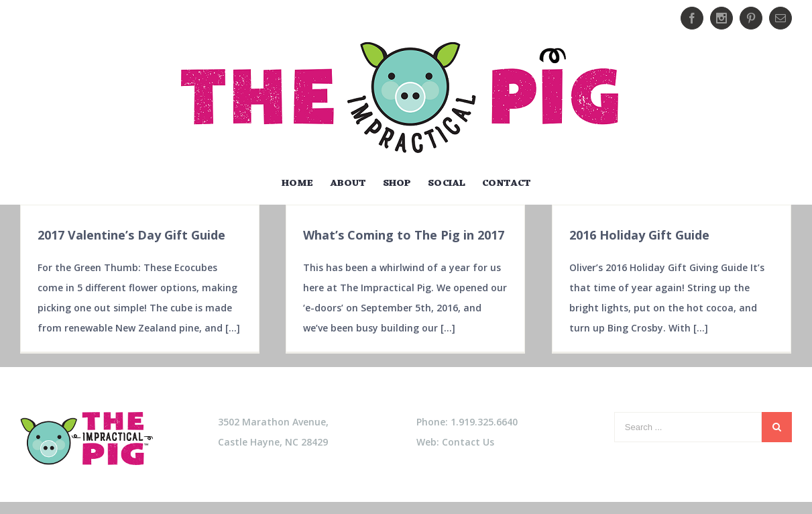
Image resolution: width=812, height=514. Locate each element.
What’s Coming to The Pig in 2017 (404, 235)
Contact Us (468, 443)
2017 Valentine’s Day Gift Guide (131, 235)
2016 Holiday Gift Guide (639, 235)
